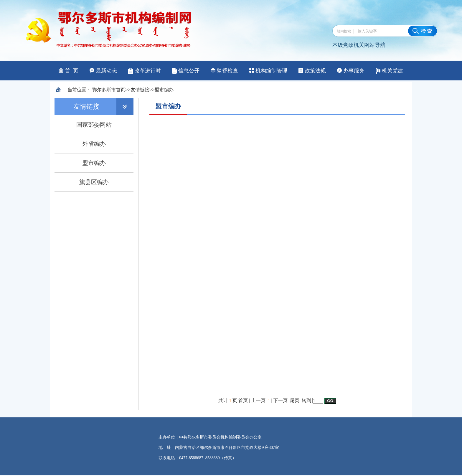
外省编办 (94, 144)
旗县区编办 (94, 182)
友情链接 (140, 90)
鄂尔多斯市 (104, 90)
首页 (121, 90)
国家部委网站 (94, 125)
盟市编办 (164, 90)
